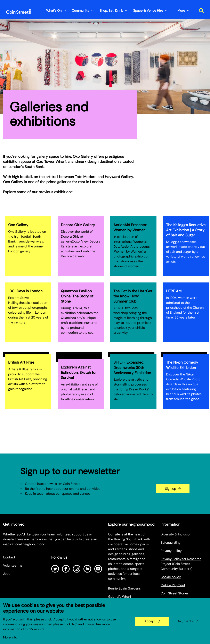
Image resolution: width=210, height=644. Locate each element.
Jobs (7, 574)
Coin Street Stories (175, 593)
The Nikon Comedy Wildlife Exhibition (182, 365)
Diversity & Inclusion (176, 534)
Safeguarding (171, 543)
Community (80, 11)
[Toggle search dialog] (200, 11)
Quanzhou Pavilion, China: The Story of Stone (77, 296)
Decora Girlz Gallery (78, 225)
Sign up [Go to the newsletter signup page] (171, 489)
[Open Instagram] (77, 569)
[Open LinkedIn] (87, 569)
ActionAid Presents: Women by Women (130, 227)
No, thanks (186, 625)
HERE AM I (175, 291)
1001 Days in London (25, 291)
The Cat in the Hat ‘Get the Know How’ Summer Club (133, 296)
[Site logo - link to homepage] (18, 11)
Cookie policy (171, 577)
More (181, 11)
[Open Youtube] (98, 569)
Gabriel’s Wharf (120, 597)
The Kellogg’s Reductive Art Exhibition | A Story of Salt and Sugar (186, 230)
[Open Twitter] (55, 569)
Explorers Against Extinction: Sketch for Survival (79, 372)
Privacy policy (171, 551)
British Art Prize (21, 362)
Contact (9, 557)
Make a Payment (173, 585)
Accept (150, 625)
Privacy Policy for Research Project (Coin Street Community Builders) (181, 564)
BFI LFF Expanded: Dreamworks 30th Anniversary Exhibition (132, 367)
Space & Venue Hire (148, 11)
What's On (54, 11)
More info (10, 641)
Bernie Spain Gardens (124, 588)
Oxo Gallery (18, 225)
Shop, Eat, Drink (111, 11)
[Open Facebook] (66, 569)
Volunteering (13, 565)
